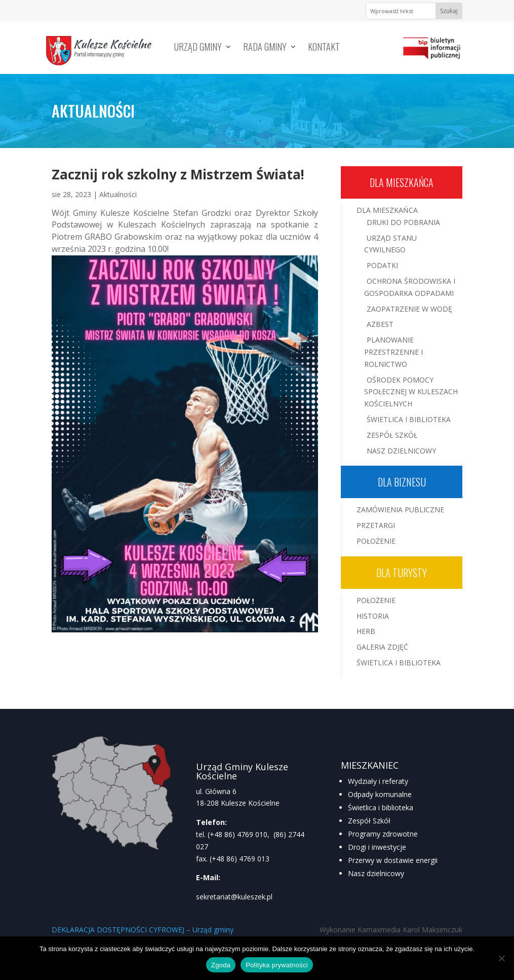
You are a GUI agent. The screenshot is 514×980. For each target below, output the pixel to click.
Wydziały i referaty (378, 781)
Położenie (376, 541)
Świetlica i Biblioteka (409, 419)
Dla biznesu (402, 482)
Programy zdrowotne (383, 834)
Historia (373, 616)
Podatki (382, 265)
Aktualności (118, 194)
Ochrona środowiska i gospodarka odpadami (410, 287)
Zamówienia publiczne (400, 510)
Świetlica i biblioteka (381, 807)
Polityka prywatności (277, 965)
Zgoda (221, 965)
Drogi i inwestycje (377, 847)
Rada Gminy (265, 48)
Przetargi (376, 525)
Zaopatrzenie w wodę (409, 309)
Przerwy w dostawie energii (393, 860)
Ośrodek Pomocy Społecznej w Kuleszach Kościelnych (411, 392)
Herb (366, 631)
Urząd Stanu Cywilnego (390, 244)
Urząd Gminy (198, 48)
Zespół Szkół (392, 435)
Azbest (380, 324)
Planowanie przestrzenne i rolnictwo (393, 352)
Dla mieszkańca (402, 182)
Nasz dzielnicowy (376, 873)
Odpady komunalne (380, 794)
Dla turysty (402, 573)
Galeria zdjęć (382, 647)
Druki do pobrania (403, 222)
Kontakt (324, 48)
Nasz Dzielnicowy (401, 451)
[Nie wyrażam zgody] (501, 958)
